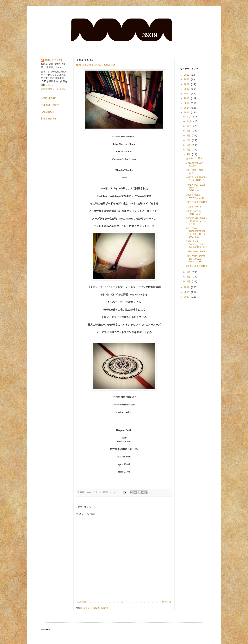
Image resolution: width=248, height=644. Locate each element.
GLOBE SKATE (194, 207)
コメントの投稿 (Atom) (96, 608)
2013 (187, 113)
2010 (187, 297)
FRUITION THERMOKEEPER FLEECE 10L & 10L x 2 (196, 233)
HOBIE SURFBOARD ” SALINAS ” (96, 65)
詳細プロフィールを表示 (53, 89)
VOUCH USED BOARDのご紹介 (196, 196)
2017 (187, 94)
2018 (187, 89)
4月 (189, 154)
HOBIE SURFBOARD (196, 202)
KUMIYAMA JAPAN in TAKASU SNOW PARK (196, 259)
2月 (189, 277)
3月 (189, 272)
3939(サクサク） (54, 60)
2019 (187, 84)
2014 (187, 108)
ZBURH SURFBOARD (196, 266)
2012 (187, 287)
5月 (189, 150)
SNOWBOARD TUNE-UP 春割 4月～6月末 (196, 221)
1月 (189, 282)
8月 (189, 136)
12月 (190, 117)
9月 (189, 131)
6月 (189, 145)
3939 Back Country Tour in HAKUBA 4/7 (197, 244)
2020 (187, 80)
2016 (187, 99)
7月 (189, 140)
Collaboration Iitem (195, 164)
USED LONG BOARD (196, 252)
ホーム (124, 602)
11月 (190, 122)
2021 (187, 75)
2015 (187, 103)
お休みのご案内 (194, 159)
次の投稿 (82, 602)
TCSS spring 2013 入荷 (194, 213)
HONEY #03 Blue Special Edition (196, 188)
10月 (190, 126)
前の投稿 (166, 602)
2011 (187, 292)
